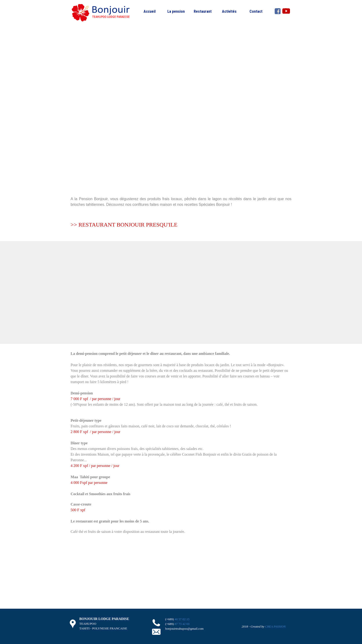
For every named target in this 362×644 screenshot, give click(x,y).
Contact (256, 11)
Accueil (150, 11)
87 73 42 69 (182, 624)
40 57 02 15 (182, 619)
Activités (229, 11)
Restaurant (203, 11)
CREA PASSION (275, 626)
